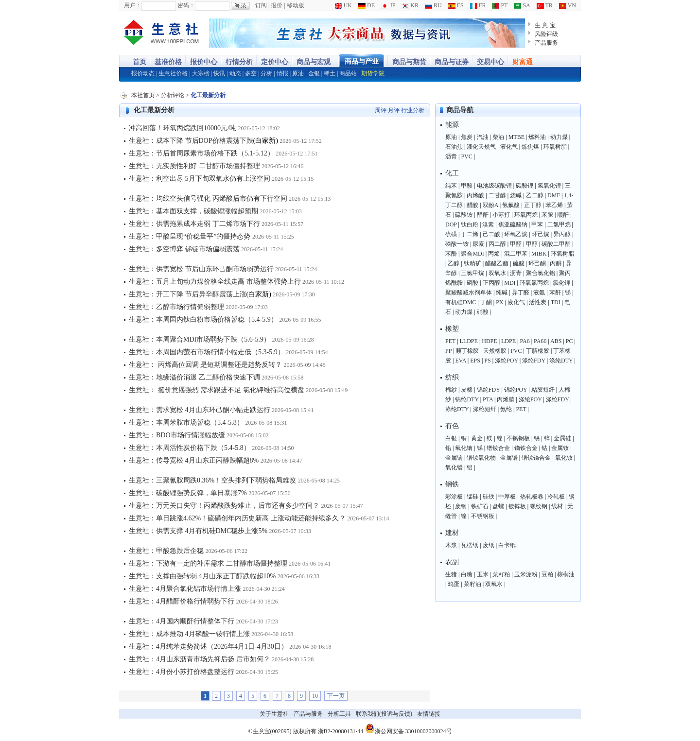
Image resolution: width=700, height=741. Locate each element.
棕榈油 (566, 574)
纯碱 (502, 293)
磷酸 (472, 283)
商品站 (348, 73)
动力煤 (559, 137)
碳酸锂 (525, 186)
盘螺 (498, 506)
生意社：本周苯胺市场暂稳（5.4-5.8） (186, 422)
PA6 (525, 341)
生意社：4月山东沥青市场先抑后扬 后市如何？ (200, 659)
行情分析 (239, 62)
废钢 (461, 506)
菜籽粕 (501, 574)
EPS (475, 361)
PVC (466, 156)
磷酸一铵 (457, 244)
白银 (451, 438)
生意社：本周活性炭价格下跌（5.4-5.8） (190, 448)
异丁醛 (521, 293)
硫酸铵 (464, 215)
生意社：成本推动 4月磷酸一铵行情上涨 (189, 634)
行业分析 (413, 110)
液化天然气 (481, 147)
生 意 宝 (545, 25)
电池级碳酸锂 (494, 186)
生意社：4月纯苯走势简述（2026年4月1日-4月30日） (208, 646)
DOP (451, 224)
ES (456, 5)
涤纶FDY (534, 361)
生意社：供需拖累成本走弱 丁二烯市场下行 (194, 224)
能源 (452, 125)
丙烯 (494, 254)
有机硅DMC (461, 302)
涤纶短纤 (485, 409)
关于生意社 (274, 714)
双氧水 (497, 273)
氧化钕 (564, 458)
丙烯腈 (506, 399)
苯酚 (451, 254)
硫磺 (451, 234)
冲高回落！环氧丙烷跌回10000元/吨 (183, 128)
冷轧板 (556, 497)
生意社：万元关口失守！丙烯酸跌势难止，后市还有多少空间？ (224, 506)
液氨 (539, 293)
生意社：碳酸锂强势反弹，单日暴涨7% (188, 493)
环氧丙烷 (526, 215)
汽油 (483, 137)
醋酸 (472, 205)
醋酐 (483, 215)
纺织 (452, 377)
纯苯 (451, 186)
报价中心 (204, 62)
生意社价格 (173, 73)
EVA (460, 361)
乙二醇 (535, 195)
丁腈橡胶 (538, 351)
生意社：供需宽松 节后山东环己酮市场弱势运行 (201, 269)
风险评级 (546, 34)
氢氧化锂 (549, 186)
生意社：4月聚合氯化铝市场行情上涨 (185, 589)
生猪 (451, 574)
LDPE (508, 341)
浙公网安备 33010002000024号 (409, 728)
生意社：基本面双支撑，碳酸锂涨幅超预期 (193, 211)
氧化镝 (464, 448)
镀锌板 (517, 506)
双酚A (490, 205)
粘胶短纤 (543, 390)
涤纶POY (507, 361)
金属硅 (562, 438)
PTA (488, 399)
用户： (133, 5)
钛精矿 (472, 263)
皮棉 (467, 390)
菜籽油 (472, 584)
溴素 (488, 224)
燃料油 (537, 137)
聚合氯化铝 (541, 273)
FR (478, 5)
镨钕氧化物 (481, 458)
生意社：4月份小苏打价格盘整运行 (182, 672)
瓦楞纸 (470, 545)
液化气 (509, 147)
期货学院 (373, 73)
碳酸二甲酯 (556, 244)
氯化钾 (561, 283)
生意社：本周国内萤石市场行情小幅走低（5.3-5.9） (207, 352)
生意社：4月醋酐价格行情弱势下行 (182, 601)
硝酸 (483, 312)
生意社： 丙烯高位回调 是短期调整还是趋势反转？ (205, 365)
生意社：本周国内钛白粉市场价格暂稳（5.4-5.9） (203, 319)
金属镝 (454, 458)
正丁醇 (533, 205)
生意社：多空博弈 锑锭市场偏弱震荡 (184, 249)
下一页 (336, 696)
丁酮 (486, 302)
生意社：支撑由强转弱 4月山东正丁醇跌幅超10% (202, 576)
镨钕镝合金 (536, 458)
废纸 (489, 545)
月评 (394, 110)
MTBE (516, 137)
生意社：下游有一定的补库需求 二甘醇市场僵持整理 (208, 563)
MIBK (539, 254)
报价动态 (143, 73)
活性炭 (538, 302)
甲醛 (516, 244)
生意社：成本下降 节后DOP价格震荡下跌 (191, 141)
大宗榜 (201, 73)
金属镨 (509, 458)
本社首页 (143, 95)
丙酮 (556, 263)
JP (388, 5)
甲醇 (532, 244)
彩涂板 (454, 497)
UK (343, 5)
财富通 (523, 62)
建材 (452, 533)
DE (367, 5)
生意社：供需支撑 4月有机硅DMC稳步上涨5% (198, 531)
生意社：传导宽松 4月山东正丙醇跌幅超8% (194, 460)
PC (569, 341)
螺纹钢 (539, 506)
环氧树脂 (555, 147)
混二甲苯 (516, 254)
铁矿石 (480, 506)
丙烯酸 (475, 195)
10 (315, 696)
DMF (554, 195)
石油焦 (454, 147)
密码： (186, 5)
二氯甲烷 (559, 224)
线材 (557, 506)
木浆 (451, 545)
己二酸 (491, 234)
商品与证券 (452, 62)
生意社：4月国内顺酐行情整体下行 (182, 621)
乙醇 (454, 263)
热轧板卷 (532, 497)
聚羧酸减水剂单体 (469, 293)
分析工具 (339, 714)
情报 (282, 73)
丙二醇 (497, 244)
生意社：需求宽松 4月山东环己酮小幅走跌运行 (200, 410)
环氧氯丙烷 (534, 283)
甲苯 (537, 224)
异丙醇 (562, 234)
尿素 (478, 244)
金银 (314, 73)
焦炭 (467, 137)
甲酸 (467, 186)
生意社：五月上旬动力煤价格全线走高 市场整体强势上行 (215, 282)
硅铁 (489, 497)
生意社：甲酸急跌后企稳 (167, 551)
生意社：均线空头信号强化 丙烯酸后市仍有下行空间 (208, 198)
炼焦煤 (530, 147)
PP (448, 351)
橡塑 (452, 329)
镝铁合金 (526, 448)
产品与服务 (308, 714)
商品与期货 (409, 62)
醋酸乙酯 (497, 263)
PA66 (540, 341)
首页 (140, 62)
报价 (277, 5)
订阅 (261, 5)
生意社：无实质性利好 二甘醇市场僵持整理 (194, 166)
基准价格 (168, 62)
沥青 (451, 156)
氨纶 (506, 409)
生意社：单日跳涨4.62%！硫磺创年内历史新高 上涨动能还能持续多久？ (237, 518)
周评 (381, 110)
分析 (266, 73)
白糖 (467, 574)
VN (568, 5)
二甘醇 (497, 195)
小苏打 (501, 215)
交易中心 (490, 62)
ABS (556, 341)
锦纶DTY (467, 399)
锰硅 (472, 497)
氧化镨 (454, 467)
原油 (298, 73)
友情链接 (429, 714)
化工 (452, 173)
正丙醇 (491, 283)
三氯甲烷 (472, 273)
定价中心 (275, 62)
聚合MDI (472, 254)
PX (499, 302)
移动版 (296, 5)
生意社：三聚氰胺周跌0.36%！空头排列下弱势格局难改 (212, 480)
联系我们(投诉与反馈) (384, 714)
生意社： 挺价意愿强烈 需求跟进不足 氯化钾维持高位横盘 (217, 390)
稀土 (330, 73)
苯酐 (555, 293)
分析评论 (173, 95)
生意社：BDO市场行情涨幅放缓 (177, 435)
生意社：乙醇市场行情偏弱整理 (176, 307)
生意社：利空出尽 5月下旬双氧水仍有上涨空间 (200, 179)
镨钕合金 (498, 448)
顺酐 (563, 215)
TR (545, 5)
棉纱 (451, 390)
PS (487, 361)
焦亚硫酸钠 (513, 224)
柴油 (498, 137)
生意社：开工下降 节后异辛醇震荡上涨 (188, 294)
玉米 (483, 574)
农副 (452, 562)
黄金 (477, 438)
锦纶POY (516, 390)
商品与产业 (362, 61)
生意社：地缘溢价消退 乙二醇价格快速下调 (194, 377)
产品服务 (546, 43)
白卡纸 (507, 545)
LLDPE (469, 341)
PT (500, 5)
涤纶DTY (561, 361)
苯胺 (547, 215)
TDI (556, 302)
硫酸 (519, 263)
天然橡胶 (495, 351)
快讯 (219, 73)
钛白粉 (470, 224)
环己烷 (541, 234)
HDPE (489, 341)
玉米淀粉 (526, 574)
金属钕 (560, 448)
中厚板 (507, 497)
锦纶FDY (489, 390)
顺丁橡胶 (467, 351)
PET (450, 341)
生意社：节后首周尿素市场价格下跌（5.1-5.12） (201, 153)
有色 (452, 426)
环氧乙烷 (516, 234)
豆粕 (547, 574)
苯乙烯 (554, 205)
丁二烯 (470, 234)
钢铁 (452, 484)
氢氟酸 (511, 205)
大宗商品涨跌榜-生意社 (162, 33)
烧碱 (516, 195)
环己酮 (537, 263)
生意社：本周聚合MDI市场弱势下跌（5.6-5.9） (200, 339)
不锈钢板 (518, 438)
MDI (510, 283)
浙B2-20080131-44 (341, 731)
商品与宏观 (314, 62)
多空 (251, 73)
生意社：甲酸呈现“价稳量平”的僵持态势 (190, 236)
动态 (235, 73)
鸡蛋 (454, 584)
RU (433, 5)
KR (410, 5)
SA (522, 5)
